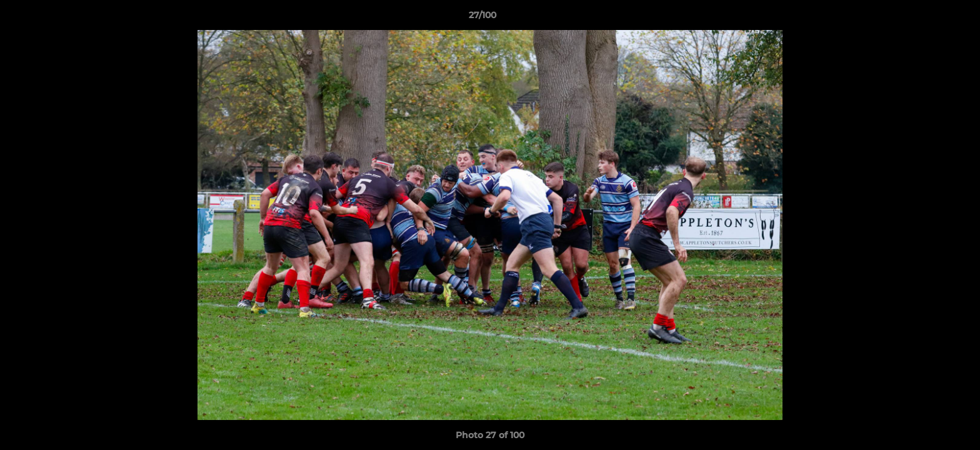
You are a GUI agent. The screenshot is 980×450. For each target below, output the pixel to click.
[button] (927, 18)
